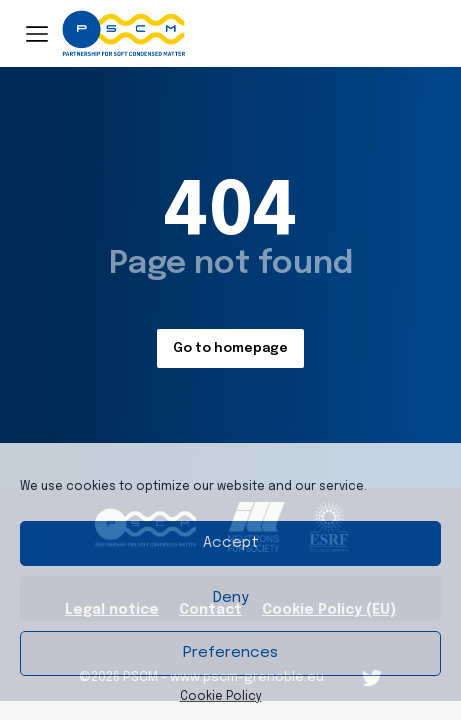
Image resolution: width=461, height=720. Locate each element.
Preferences (230, 653)
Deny (231, 598)
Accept (231, 543)
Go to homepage (230, 348)
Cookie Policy (221, 697)
